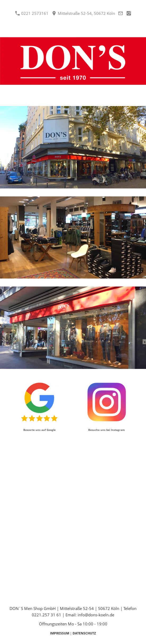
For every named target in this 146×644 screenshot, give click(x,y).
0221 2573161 (32, 13)
